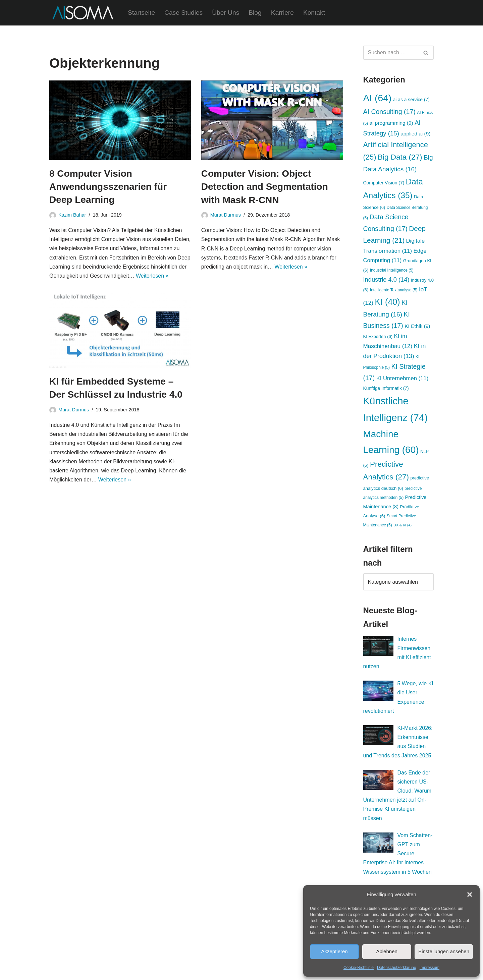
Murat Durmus (226, 215)
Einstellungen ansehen (444, 951)
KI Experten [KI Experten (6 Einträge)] (378, 336)
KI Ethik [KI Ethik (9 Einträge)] (417, 326)
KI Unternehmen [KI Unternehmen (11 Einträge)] (402, 378)
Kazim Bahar (72, 215)
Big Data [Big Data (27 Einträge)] (400, 157)
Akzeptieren (334, 951)
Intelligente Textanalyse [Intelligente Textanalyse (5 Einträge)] (394, 290)
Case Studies (183, 13)
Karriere (282, 13)
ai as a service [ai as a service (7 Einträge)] (411, 100)
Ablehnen (387, 951)
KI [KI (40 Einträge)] (387, 302)
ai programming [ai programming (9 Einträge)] (391, 123)
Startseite (141, 13)
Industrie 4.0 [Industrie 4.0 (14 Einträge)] (386, 279)
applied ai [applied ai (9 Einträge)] (415, 134)
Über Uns (226, 13)
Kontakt (314, 13)
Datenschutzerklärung (397, 968)
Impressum (430, 968)
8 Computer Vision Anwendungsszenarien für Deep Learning (108, 187)
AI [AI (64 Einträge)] (378, 98)
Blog (255, 13)
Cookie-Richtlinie (359, 968)
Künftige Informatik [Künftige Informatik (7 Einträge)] (386, 388)
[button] (470, 895)
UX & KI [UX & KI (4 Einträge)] (402, 525)
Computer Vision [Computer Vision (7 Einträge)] (384, 183)
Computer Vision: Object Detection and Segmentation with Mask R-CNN (265, 187)
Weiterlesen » (152, 276)
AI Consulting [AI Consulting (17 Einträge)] (389, 112)
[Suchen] (391, 53)
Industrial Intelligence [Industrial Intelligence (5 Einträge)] (392, 270)
